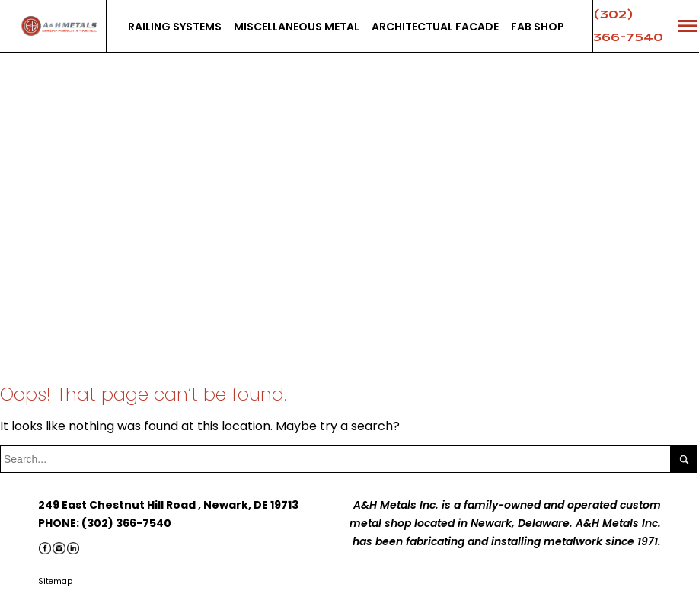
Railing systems (175, 27)
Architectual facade (435, 27)
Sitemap (55, 581)
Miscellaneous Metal (297, 27)
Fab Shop (538, 27)
